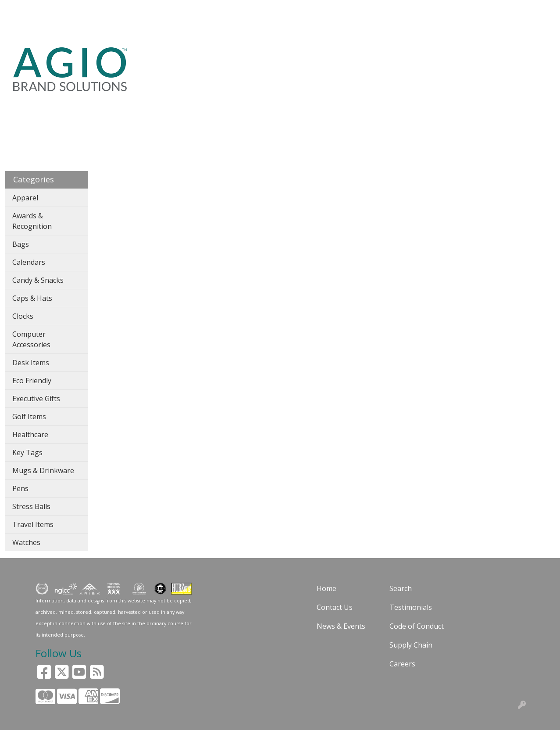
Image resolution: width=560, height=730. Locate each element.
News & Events (341, 626)
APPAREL (220, 58)
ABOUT (94, 10)
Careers (402, 664)
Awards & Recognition (32, 221)
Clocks (23, 316)
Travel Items (33, 524)
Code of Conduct (417, 626)
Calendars (29, 262)
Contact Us (335, 607)
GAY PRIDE (457, 63)
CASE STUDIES (498, 63)
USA (184, 58)
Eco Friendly (32, 381)
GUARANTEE (134, 10)
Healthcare (30, 434)
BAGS (258, 58)
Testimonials (411, 607)
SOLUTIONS (56, 10)
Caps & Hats (32, 298)
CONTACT (75, 29)
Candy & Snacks (38, 280)
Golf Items (29, 417)
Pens (20, 488)
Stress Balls (31, 506)
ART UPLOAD (30, 29)
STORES (543, 58)
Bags (21, 244)
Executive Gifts (36, 399)
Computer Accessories (31, 339)
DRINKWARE (302, 58)
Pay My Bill (116, 29)
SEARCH (157, 58)
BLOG (170, 10)
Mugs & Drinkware (43, 470)
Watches (26, 542)
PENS (346, 58)
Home (326, 588)
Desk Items (31, 363)
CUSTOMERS (207, 10)
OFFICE (381, 58)
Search (367, 10)
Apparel (25, 198)
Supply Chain (411, 645)
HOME (19, 10)
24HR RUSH (416, 63)
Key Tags (27, 452)
